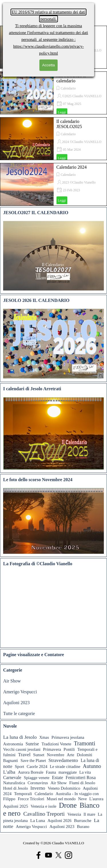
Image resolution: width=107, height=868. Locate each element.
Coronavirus (38, 783)
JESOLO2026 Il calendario (71, 78)
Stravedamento (63, 760)
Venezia (74, 814)
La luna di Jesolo (20, 737)
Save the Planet (33, 761)
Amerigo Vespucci (20, 692)
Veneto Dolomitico (64, 788)
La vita (85, 772)
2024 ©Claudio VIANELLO (82, 142)
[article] (53, 93)
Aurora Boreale (31, 772)
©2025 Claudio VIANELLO (82, 96)
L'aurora (96, 799)
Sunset (39, 755)
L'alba (9, 772)
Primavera (52, 749)
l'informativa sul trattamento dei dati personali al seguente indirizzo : (48, 33)
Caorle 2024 (37, 767)
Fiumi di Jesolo (82, 783)
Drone (68, 805)
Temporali (23, 794)
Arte (70, 755)
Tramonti (85, 743)
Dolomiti (84, 755)
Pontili (69, 749)
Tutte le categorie (19, 713)
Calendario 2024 (72, 167)
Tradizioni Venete (56, 744)
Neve (82, 799)
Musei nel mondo (61, 799)
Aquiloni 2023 (16, 703)
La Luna (38, 820)
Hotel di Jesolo (16, 788)
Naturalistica (14, 783)
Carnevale (12, 778)
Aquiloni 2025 (16, 806)
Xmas (44, 737)
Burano (83, 827)
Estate (57, 778)
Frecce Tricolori (31, 799)
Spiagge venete (37, 778)
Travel (24, 755)
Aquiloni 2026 (60, 821)
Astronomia (13, 744)
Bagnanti (11, 761)
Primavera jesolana (68, 737)
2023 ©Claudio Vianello (79, 182)
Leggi (62, 112)
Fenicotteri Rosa (81, 778)
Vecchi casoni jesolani (22, 749)
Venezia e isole (43, 806)
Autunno (92, 766)
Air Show (12, 681)
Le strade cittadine (65, 767)
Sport (20, 767)
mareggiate (68, 772)
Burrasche (83, 821)
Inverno (38, 788)
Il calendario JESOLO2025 (69, 124)
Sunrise (32, 744)
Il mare (89, 814)
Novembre (55, 755)
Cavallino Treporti (44, 814)
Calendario (68, 88)
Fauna (51, 772)
